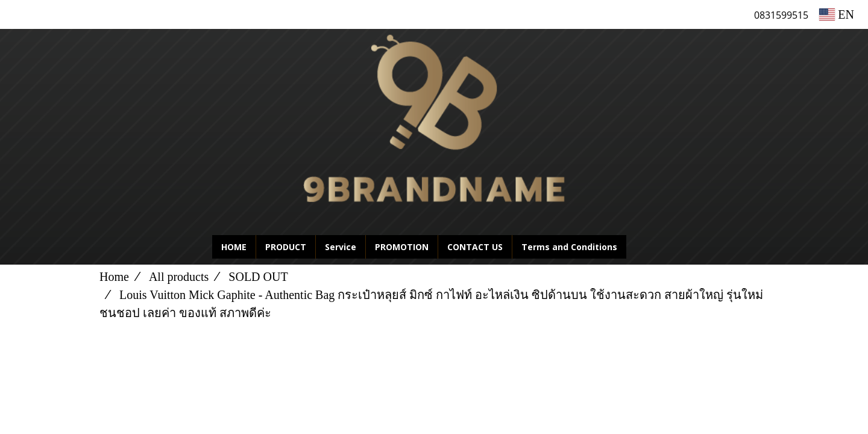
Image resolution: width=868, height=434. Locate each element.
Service (341, 247)
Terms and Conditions (569, 247)
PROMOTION (402, 247)
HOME (234, 247)
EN (837, 14)
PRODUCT (286, 247)
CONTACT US (475, 247)
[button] (644, 247)
